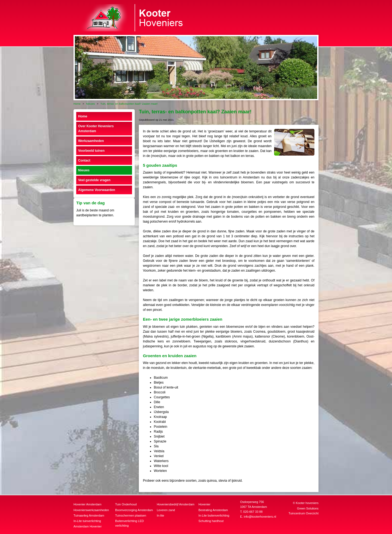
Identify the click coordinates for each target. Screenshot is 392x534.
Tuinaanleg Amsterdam (89, 515)
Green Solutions (308, 508)
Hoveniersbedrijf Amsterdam (176, 504)
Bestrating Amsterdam (213, 510)
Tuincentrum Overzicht (304, 513)
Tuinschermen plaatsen (131, 515)
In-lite (160, 515)
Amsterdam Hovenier (88, 526)
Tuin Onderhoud (126, 504)
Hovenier (204, 504)
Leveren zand (166, 510)
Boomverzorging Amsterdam (134, 510)
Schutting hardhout (211, 521)
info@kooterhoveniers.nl (260, 517)
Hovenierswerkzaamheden (91, 510)
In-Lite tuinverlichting (87, 521)
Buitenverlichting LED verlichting (129, 523)
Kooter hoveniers (307, 503)
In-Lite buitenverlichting (214, 515)
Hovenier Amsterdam (88, 504)
